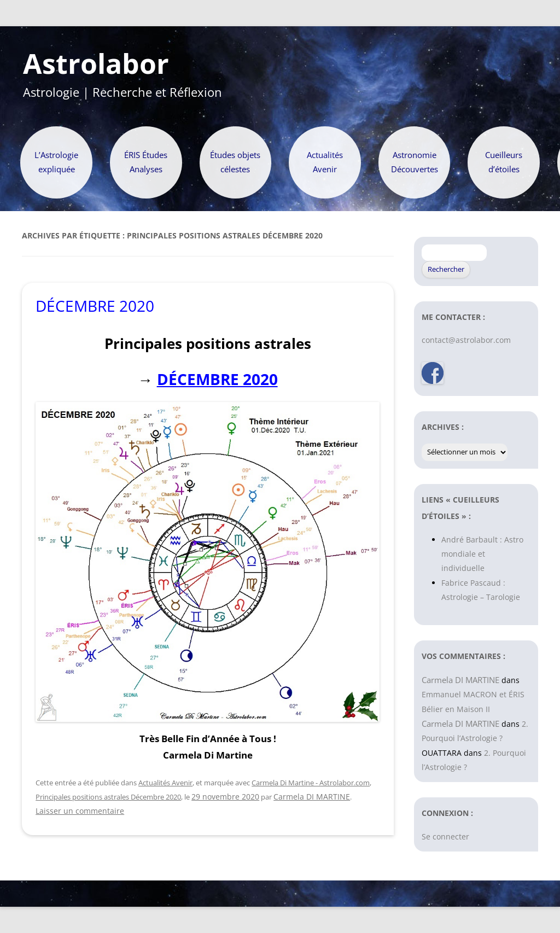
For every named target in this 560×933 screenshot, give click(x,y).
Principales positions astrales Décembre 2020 (108, 797)
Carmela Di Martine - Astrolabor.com (311, 783)
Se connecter (445, 836)
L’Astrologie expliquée (56, 162)
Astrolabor (96, 64)
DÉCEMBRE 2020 (95, 306)
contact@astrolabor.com (466, 340)
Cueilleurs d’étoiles (504, 162)
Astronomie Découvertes (415, 162)
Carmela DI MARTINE (312, 797)
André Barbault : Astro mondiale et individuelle (482, 554)
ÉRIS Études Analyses (146, 162)
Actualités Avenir (325, 162)
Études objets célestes (235, 162)
